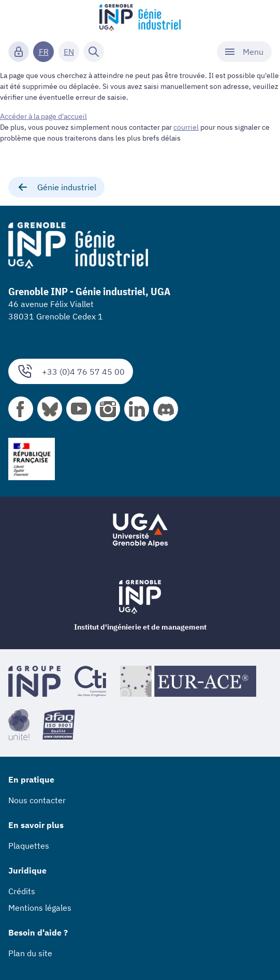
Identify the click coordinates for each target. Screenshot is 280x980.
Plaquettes (29, 846)
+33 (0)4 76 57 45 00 (71, 371)
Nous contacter (37, 800)
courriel (186, 127)
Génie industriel (56, 187)
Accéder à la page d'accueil (43, 116)
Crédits (22, 891)
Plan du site (30, 953)
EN (69, 52)
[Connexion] (19, 52)
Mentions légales (40, 908)
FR (44, 52)
